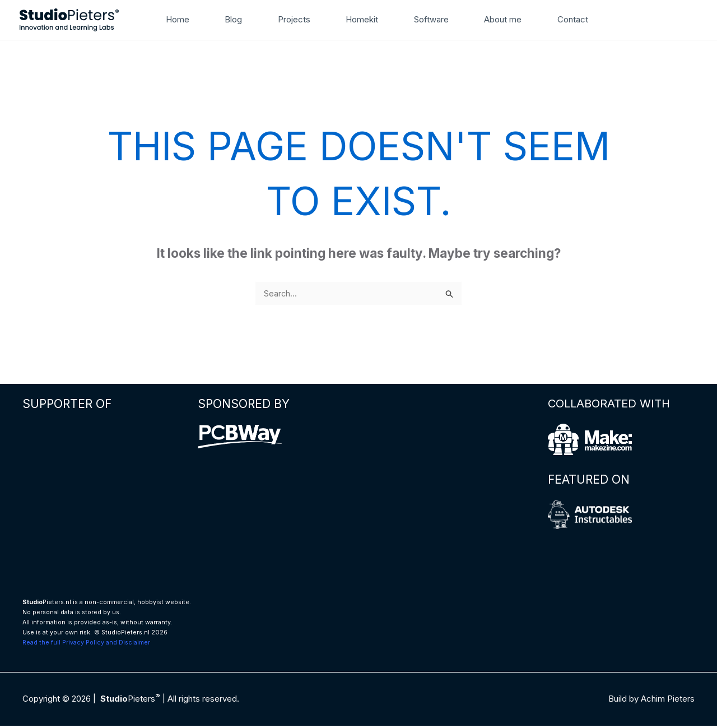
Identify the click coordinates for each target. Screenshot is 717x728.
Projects (288, 19)
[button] (583, 20)
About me (480, 19)
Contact (544, 19)
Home (183, 19)
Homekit (350, 19)
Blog (233, 19)
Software (414, 19)
